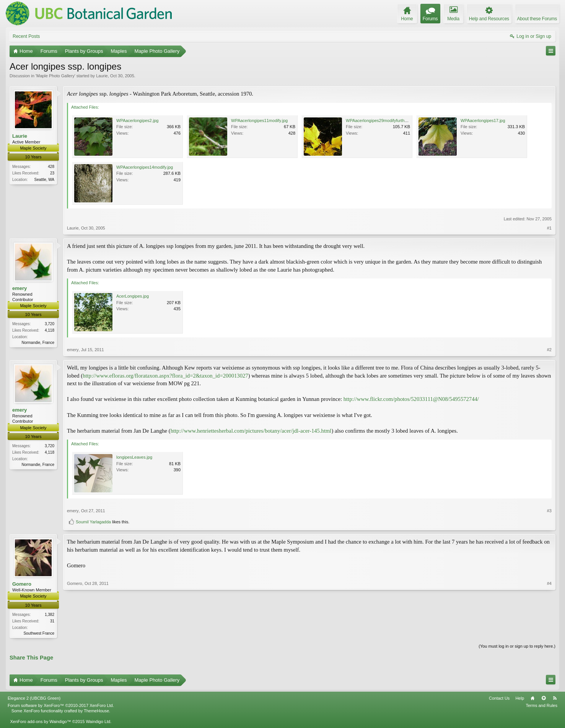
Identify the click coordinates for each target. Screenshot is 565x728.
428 (51, 167)
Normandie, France (38, 343)
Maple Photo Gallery (55, 76)
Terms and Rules (541, 706)
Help (520, 699)
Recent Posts (26, 36)
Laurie (102, 76)
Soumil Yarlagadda (93, 522)
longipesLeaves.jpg (134, 457)
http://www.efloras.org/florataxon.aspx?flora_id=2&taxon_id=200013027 (165, 376)
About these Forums (537, 19)
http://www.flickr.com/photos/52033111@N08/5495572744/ (411, 399)
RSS (555, 699)
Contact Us (499, 699)
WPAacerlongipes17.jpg (483, 121)
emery (20, 288)
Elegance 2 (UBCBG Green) (34, 699)
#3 (549, 511)
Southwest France (39, 633)
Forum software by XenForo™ (61, 706)
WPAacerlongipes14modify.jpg (145, 167)
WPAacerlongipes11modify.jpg (259, 121)
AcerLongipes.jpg (133, 296)
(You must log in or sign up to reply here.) (517, 647)
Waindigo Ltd (98, 722)
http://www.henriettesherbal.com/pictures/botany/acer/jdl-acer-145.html (251, 431)
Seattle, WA (44, 180)
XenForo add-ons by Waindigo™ (40, 722)
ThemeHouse (96, 712)
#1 (549, 228)
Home (532, 699)
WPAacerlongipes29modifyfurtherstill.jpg (383, 121)
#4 (549, 632)
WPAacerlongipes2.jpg (137, 121)
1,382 (50, 615)
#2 (549, 350)
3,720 (50, 324)
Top (544, 699)
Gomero (22, 584)
